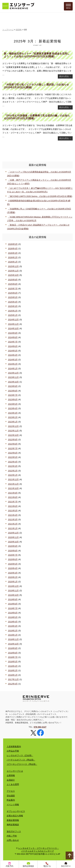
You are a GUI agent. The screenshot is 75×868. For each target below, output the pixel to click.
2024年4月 (13, 355)
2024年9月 (13, 333)
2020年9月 (13, 546)
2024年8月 (13, 337)
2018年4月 (13, 666)
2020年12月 (13, 533)
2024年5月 (13, 351)
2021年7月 (13, 502)
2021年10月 (13, 488)
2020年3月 (13, 573)
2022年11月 (13, 431)
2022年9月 (13, 440)
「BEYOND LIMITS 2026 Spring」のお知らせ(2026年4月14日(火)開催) (40, 196)
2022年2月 (13, 471)
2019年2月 (13, 631)
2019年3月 (13, 626)
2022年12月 (13, 426)
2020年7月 (13, 555)
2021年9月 (13, 493)
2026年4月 (13, 249)
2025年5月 (13, 297)
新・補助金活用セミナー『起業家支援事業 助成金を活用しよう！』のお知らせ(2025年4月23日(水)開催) (37, 55)
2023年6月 (13, 400)
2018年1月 (13, 675)
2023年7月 (13, 395)
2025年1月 (13, 315)
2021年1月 (13, 528)
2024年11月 (13, 324)
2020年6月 (13, 559)
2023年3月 (13, 413)
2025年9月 (13, 280)
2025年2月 (13, 311)
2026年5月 (13, 244)
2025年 (19, 30)
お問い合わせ (13, 840)
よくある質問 (13, 784)
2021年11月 (13, 484)
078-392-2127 (40, 727)
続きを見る (65, 76)
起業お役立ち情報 (15, 816)
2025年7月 (13, 289)
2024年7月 (13, 342)
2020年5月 (13, 564)
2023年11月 (13, 377)
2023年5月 (13, 404)
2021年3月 (13, 520)
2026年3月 (13, 253)
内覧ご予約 (12, 836)
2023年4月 (13, 408)
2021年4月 (13, 515)
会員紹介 (11, 780)
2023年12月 (13, 373)
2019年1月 (13, 635)
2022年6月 (13, 453)
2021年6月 (13, 506)
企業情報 (11, 775)
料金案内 (11, 800)
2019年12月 (13, 586)
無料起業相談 (13, 825)
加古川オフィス (14, 831)
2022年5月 (13, 457)
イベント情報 (13, 805)
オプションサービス (16, 811)
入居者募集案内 (14, 747)
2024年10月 (13, 328)
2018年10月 (13, 644)
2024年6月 (13, 346)
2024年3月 (13, 360)
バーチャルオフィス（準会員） (21, 760)
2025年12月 (13, 266)
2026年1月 (13, 262)
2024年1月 (13, 369)
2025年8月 (13, 284)
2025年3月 (13, 306)
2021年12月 (13, 479)
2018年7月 (13, 657)
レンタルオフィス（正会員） (20, 755)
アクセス (11, 791)
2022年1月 (13, 475)
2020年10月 (13, 542)
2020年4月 (13, 568)
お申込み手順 (13, 751)
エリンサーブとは (15, 771)
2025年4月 (13, 302)
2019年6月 (13, 613)
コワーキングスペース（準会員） (22, 764)
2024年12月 (13, 320)
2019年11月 (13, 591)
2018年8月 (13, 653)
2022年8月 (13, 444)
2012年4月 (13, 684)
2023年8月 (13, 391)
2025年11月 (13, 271)
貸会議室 (11, 796)
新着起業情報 (13, 820)
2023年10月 (13, 382)
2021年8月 (13, 497)
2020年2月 (13, 577)
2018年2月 (13, 670)
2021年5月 (13, 511)
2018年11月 (13, 639)
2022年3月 (13, 466)
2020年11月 (13, 537)
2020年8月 (13, 551)
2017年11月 (13, 679)
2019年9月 (13, 599)
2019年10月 (13, 595)
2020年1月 (13, 582)
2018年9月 (13, 648)
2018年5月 (13, 662)
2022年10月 (13, 435)
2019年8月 (13, 604)
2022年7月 (13, 448)
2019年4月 (13, 622)
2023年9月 (13, 386)
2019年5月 (13, 617)
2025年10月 (13, 275)
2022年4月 (13, 462)
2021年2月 (13, 524)
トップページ (8, 30)
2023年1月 (13, 422)
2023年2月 (13, 417)
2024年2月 (13, 364)
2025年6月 (13, 293)
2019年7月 (13, 608)
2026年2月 (13, 257)
